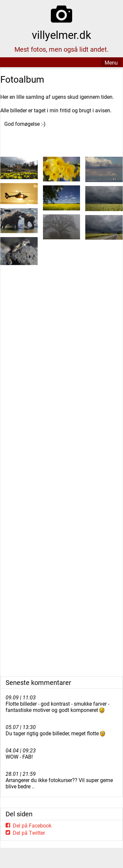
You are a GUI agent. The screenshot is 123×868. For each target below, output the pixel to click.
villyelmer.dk (61, 35)
